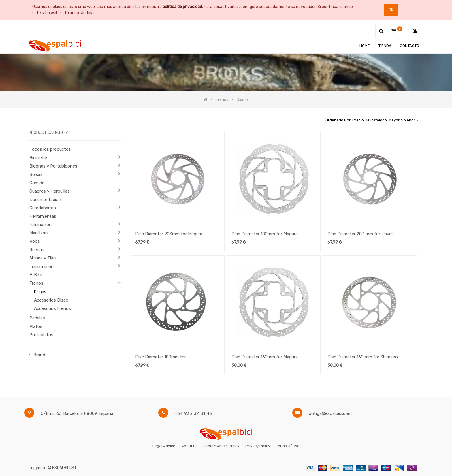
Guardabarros (43, 208)
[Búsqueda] (314, 117)
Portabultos (41, 335)
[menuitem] (365, 46)
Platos (36, 326)
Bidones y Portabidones (53, 166)
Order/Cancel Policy (222, 446)
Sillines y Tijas (43, 258)
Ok (391, 10)
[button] (372, 120)
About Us (190, 446)
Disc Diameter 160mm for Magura (265, 357)
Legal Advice (164, 446)
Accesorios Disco (51, 300)
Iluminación (41, 225)
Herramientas (43, 216)
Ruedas (37, 250)
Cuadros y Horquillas (50, 191)
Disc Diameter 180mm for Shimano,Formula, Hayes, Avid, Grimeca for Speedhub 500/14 (174, 358)
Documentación (45, 200)
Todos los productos (50, 149)
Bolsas (36, 174)
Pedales (37, 318)
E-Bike (36, 275)
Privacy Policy (258, 446)
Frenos (36, 283)
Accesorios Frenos (52, 308)
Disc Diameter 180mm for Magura (265, 234)
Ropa (35, 241)
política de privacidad (182, 7)
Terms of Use (288, 446)
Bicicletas (39, 158)
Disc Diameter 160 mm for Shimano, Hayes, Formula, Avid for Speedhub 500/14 (363, 358)
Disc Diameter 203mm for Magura (169, 234)
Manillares (39, 233)
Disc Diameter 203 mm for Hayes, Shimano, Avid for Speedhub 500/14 (363, 234)
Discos (40, 292)
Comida (37, 183)
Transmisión (42, 266)
